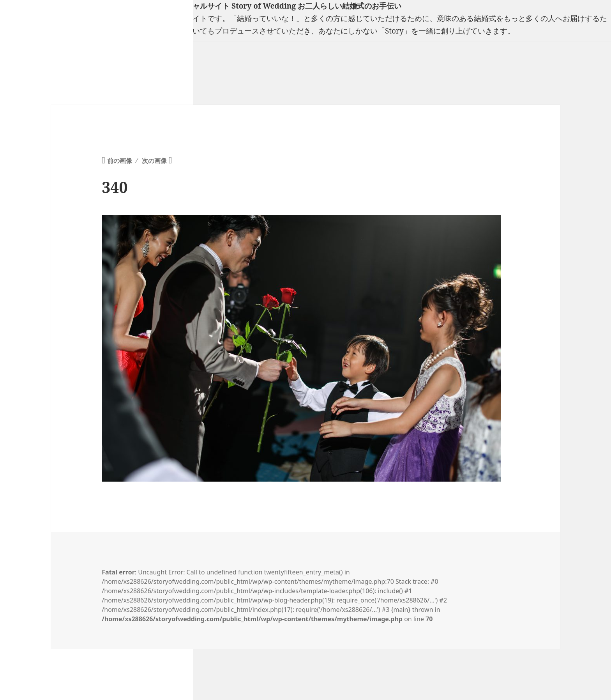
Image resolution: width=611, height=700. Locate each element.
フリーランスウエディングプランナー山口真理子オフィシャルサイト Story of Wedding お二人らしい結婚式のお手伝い (201, 6)
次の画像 (154, 161)
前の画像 (120, 161)
